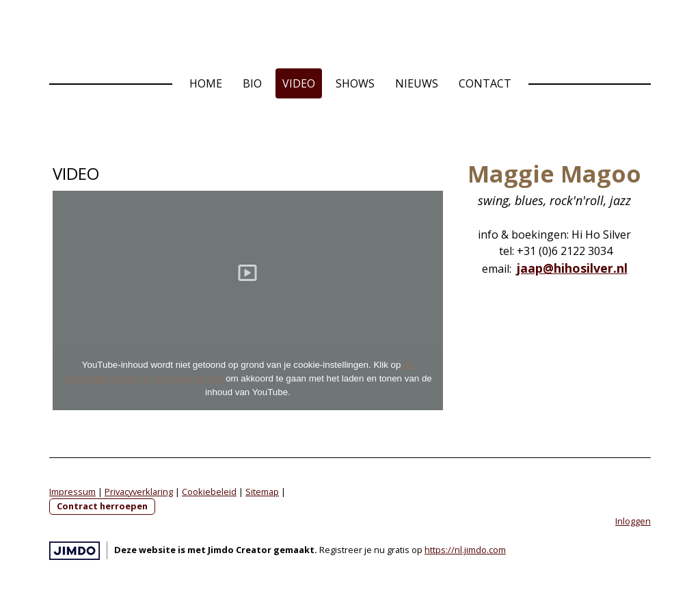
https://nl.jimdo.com (465, 550)
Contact (485, 83)
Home (206, 83)
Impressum (72, 492)
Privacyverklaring (139, 492)
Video (299, 83)
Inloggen (633, 521)
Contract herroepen (102, 506)
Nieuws (417, 83)
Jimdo (75, 551)
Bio (252, 83)
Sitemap (262, 492)
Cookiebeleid (209, 492)
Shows (355, 83)
